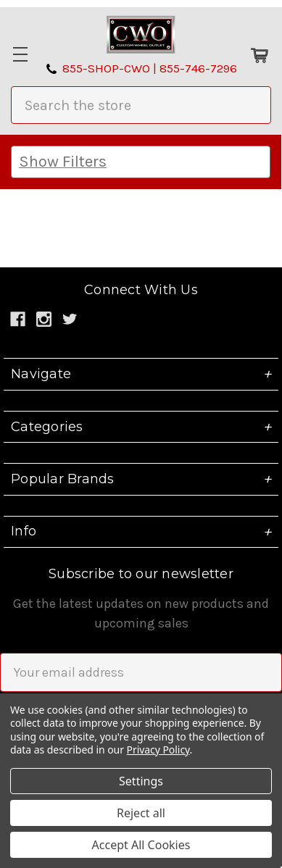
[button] (141, 162)
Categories (141, 427)
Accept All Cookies (141, 845)
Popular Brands (141, 479)
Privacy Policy (158, 750)
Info (141, 532)
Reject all (141, 813)
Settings (141, 781)
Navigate (141, 374)
